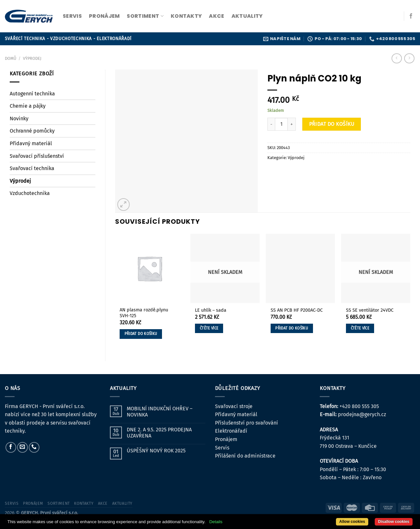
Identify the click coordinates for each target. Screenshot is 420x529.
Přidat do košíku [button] (141, 334)
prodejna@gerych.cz (362, 414)
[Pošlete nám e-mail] (22, 447)
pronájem (104, 16)
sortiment (145, 16)
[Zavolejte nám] (34, 447)
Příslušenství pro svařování (247, 423)
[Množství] (281, 124)
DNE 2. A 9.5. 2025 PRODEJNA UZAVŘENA (159, 433)
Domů (11, 58)
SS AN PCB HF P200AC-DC (297, 310)
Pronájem (226, 439)
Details (216, 522)
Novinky (19, 119)
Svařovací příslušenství (37, 156)
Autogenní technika (32, 94)
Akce (216, 16)
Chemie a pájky (28, 106)
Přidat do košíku (332, 124)
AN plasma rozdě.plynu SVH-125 (144, 313)
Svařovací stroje (234, 406)
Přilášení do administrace (245, 456)
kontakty (186, 16)
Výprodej (32, 58)
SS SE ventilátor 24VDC (370, 310)
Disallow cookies (394, 522)
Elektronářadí (231, 431)
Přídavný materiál (31, 143)
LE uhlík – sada (211, 310)
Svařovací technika (32, 168)
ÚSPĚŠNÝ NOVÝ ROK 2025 (156, 451)
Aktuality (247, 16)
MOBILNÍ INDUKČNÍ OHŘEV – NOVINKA (160, 412)
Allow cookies (352, 522)
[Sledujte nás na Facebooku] (411, 16)
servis (72, 16)
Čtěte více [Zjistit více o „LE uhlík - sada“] (209, 328)
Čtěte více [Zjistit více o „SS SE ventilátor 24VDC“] (360, 328)
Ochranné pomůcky (32, 131)
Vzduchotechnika (30, 193)
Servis (222, 448)
